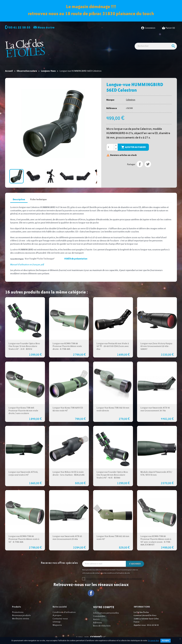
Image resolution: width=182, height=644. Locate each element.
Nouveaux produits (21, 615)
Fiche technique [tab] (38, 199)
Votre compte (104, 607)
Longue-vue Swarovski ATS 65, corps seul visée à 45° (23, 474)
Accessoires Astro (125, 41)
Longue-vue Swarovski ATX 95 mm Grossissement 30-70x (155, 409)
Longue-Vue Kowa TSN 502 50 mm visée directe (113, 409)
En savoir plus (153, 641)
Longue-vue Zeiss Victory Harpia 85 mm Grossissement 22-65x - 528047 (156, 346)
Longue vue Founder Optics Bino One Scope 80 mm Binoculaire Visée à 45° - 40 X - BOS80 (112, 475)
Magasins (57, 625)
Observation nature (103, 41)
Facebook (91, 593)
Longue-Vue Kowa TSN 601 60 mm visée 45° (113, 538)
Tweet (148, 164)
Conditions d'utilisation (64, 612)
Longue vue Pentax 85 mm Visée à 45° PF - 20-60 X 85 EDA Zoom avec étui (113, 346)
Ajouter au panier (133, 147)
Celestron (131, 100)
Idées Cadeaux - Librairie (150, 41)
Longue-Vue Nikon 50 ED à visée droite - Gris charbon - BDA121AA (69, 474)
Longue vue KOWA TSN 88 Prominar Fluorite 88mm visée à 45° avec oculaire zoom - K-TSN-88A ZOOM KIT (156, 540)
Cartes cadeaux (58, 47)
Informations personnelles (106, 613)
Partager (140, 164)
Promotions (18, 612)
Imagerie (85, 41)
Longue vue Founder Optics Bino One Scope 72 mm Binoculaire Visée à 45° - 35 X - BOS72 (24, 346)
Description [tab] (19, 199)
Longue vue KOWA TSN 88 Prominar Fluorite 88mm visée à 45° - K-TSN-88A (24, 539)
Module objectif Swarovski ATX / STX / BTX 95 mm (156, 474)
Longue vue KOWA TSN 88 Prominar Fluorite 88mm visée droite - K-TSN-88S (67, 346)
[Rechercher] (156, 56)
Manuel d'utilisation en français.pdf (27, 265)
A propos (57, 615)
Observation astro (67, 41)
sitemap (57, 622)
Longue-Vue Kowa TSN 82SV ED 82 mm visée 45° (68, 409)
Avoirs (96, 619)
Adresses (98, 623)
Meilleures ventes (21, 619)
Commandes (99, 616)
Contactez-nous (60, 619)
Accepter (166, 641)
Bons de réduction (102, 626)
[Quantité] (110, 147)
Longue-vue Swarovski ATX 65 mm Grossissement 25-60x (67, 538)
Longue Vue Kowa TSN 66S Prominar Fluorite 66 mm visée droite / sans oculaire (23, 411)
